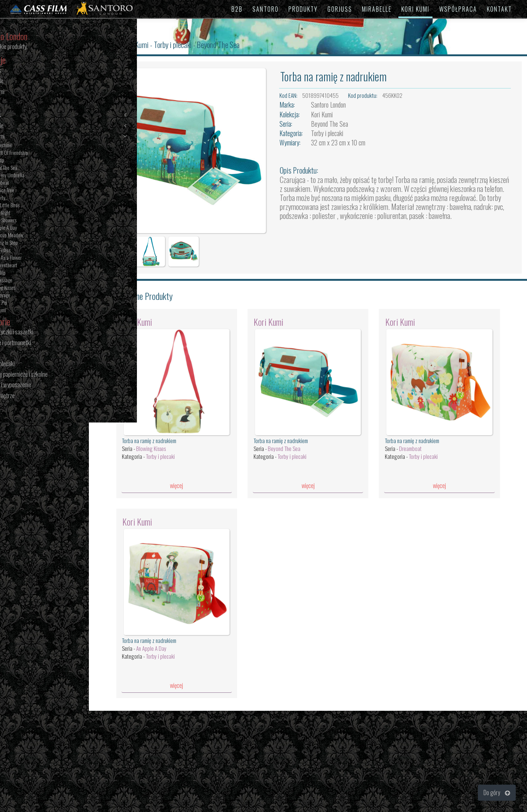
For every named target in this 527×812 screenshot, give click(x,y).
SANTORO (266, 9)
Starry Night (32, 213)
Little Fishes (32, 251)
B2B (237, 9)
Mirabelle (57, 126)
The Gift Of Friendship (41, 153)
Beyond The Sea (36, 168)
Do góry (497, 793)
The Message (33, 281)
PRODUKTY (303, 9)
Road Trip (30, 273)
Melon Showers (35, 221)
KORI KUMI (415, 9)
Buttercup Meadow (39, 236)
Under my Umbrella (39, 176)
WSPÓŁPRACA (458, 9)
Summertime (33, 146)
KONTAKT (499, 9)
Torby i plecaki (189, 44)
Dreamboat (32, 183)
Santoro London (338, 105)
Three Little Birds (37, 206)
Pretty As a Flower (38, 258)
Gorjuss (57, 115)
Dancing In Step (36, 243)
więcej (190, 473)
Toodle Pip (31, 303)
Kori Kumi (57, 137)
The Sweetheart (36, 266)
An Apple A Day (35, 228)
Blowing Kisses (35, 288)
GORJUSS (340, 9)
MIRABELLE (377, 9)
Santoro (124, 44)
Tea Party (30, 198)
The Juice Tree (34, 191)
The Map (29, 161)
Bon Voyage (32, 296)
